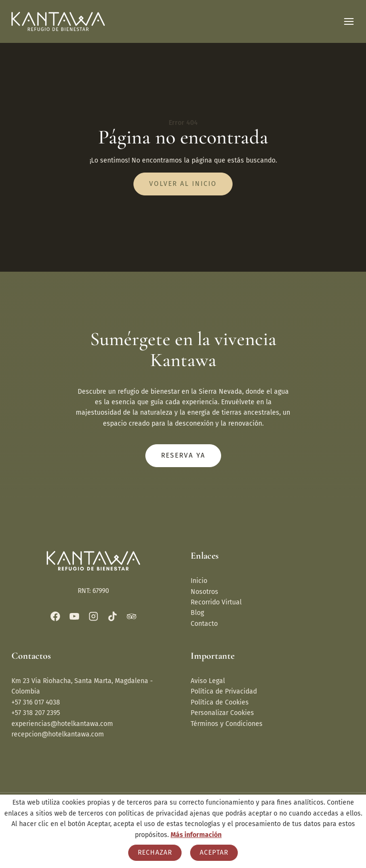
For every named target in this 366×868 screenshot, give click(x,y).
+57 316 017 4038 (36, 702)
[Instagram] (93, 616)
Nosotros (204, 592)
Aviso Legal (208, 681)
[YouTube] (74, 616)
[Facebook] (55, 616)
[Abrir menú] (349, 21)
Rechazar (155, 853)
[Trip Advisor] (132, 616)
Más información (196, 835)
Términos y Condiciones (227, 724)
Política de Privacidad (224, 691)
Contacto (204, 624)
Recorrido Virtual (216, 602)
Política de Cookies (220, 702)
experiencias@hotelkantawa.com (62, 724)
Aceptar (214, 853)
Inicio (199, 581)
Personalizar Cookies (222, 713)
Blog (197, 613)
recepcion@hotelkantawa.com (58, 734)
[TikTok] (112, 616)
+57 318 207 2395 (36, 713)
